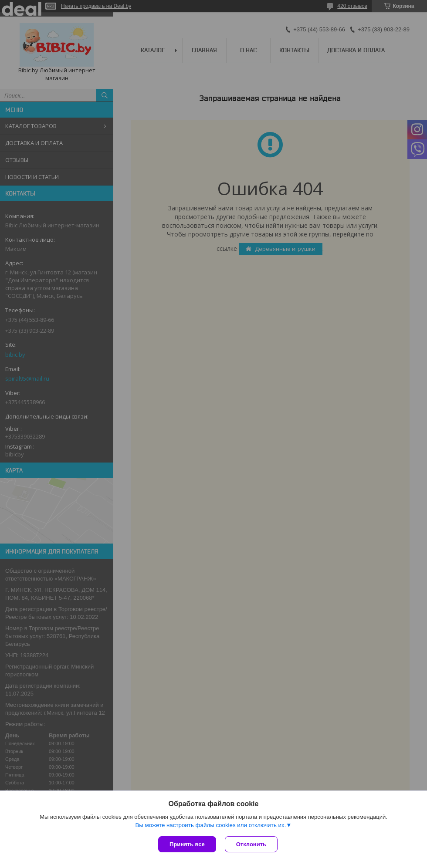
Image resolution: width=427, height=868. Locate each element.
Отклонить (251, 844)
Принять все (187, 844)
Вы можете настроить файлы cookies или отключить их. (210, 825)
